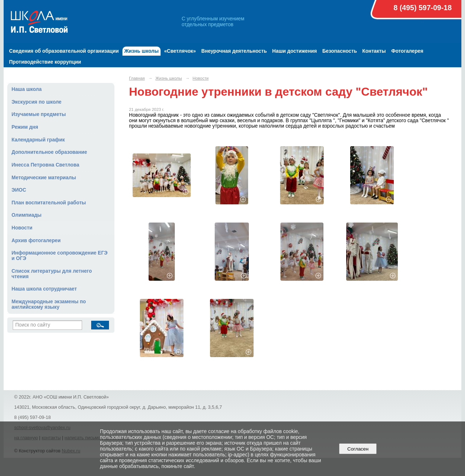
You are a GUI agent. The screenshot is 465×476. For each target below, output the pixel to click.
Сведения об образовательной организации (64, 51)
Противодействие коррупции (45, 62)
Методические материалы (44, 178)
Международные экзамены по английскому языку (49, 304)
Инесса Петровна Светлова (45, 165)
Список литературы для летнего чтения (52, 274)
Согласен (358, 449)
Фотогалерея (407, 51)
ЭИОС (19, 190)
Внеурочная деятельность (234, 51)
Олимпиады (27, 215)
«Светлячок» (180, 51)
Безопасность (339, 51)
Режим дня (25, 127)
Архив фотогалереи (36, 241)
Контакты (374, 51)
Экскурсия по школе (37, 102)
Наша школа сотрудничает (44, 289)
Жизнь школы (141, 51)
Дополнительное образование (49, 152)
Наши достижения (294, 51)
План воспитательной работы (49, 203)
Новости (22, 228)
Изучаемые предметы (39, 114)
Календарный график (38, 140)
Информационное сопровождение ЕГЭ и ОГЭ (60, 256)
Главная (137, 78)
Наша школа (27, 89)
